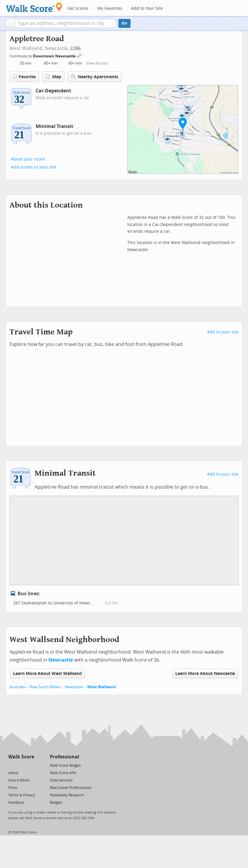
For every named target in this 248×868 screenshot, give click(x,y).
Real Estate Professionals (71, 788)
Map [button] (53, 77)
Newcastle (56, 48)
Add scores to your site (34, 167)
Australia (17, 687)
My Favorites (110, 8)
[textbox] (66, 23)
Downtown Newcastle (55, 56)
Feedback (16, 803)
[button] (11, 23)
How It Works (19, 780)
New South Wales (45, 687)
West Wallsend (101, 687)
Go (124, 23)
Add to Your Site (147, 8)
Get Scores (78, 8)
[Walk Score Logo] (34, 7)
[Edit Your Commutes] (80, 55)
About (13, 773)
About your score (28, 159)
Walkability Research (67, 795)
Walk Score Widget (65, 766)
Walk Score (21, 757)
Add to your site (223, 332)
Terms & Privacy (22, 795)
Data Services (61, 780)
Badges (56, 803)
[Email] (30, 765)
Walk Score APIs (63, 773)
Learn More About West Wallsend (47, 674)
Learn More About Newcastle (205, 674)
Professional (65, 757)
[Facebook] (21, 765)
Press (13, 788)
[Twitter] (12, 765)
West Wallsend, (27, 48)
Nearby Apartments (95, 77)
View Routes (97, 63)
